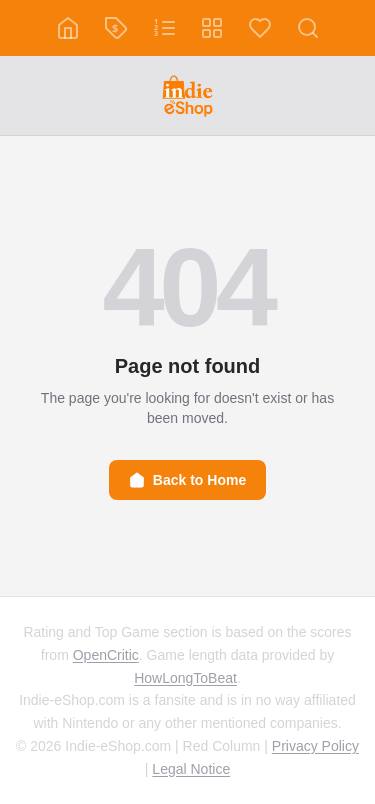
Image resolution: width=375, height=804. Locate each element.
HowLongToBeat (185, 678)
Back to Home (187, 480)
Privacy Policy (315, 746)
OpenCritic (106, 655)
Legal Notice (191, 769)
